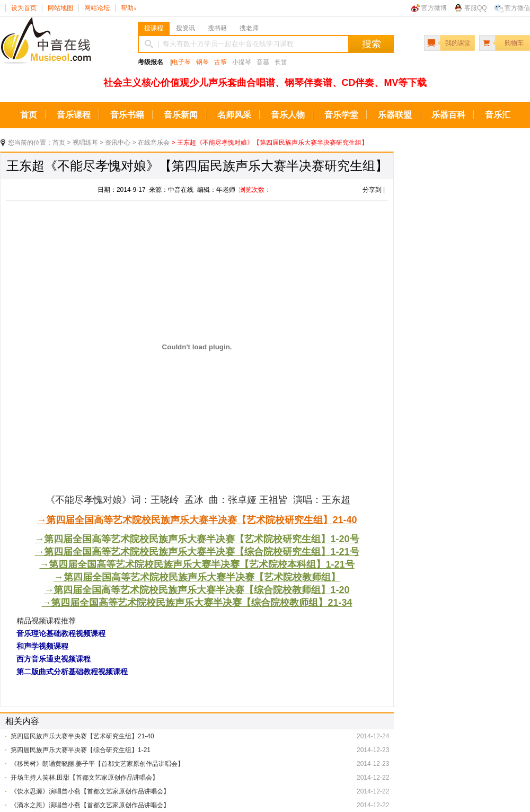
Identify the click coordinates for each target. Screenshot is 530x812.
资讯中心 (118, 143)
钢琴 (202, 62)
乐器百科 (448, 115)
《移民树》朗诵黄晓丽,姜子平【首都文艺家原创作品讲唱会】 (97, 764)
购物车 (514, 43)
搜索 (372, 44)
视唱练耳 (85, 143)
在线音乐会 (154, 143)
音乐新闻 (181, 115)
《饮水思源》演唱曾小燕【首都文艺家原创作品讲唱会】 (90, 791)
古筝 (220, 62)
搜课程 (154, 28)
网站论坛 (97, 8)
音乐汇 (498, 115)
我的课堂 (458, 43)
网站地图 (60, 8)
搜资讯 (185, 28)
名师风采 (234, 115)
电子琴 (181, 62)
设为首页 (24, 8)
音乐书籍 (127, 115)
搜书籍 (217, 28)
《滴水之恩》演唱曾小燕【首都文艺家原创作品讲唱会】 (90, 805)
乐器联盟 (395, 115)
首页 (29, 115)
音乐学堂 (341, 115)
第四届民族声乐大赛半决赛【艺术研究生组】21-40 (82, 736)
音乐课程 (74, 115)
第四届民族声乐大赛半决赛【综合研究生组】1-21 (81, 750)
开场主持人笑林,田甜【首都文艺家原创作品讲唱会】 (85, 778)
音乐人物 (288, 115)
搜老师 (249, 28)
